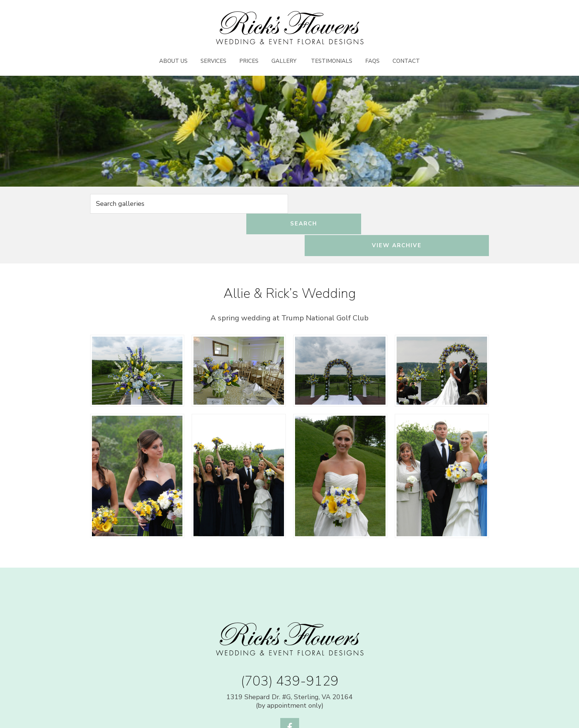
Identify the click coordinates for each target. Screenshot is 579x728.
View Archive (429, 204)
